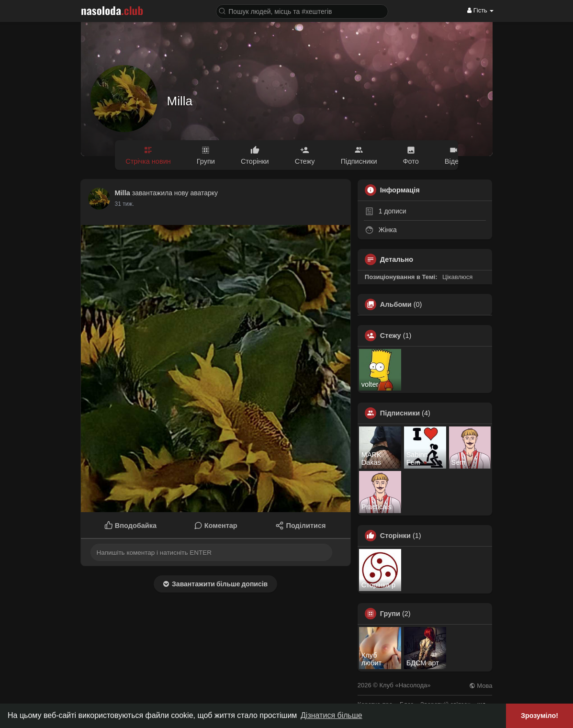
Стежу (391, 336)
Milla (180, 101)
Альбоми (396, 304)
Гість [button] (480, 10)
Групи (390, 614)
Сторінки (395, 536)
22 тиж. (124, 204)
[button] (302, 11)
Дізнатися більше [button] (331, 715)
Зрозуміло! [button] (539, 716)
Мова (481, 686)
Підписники (400, 413)
